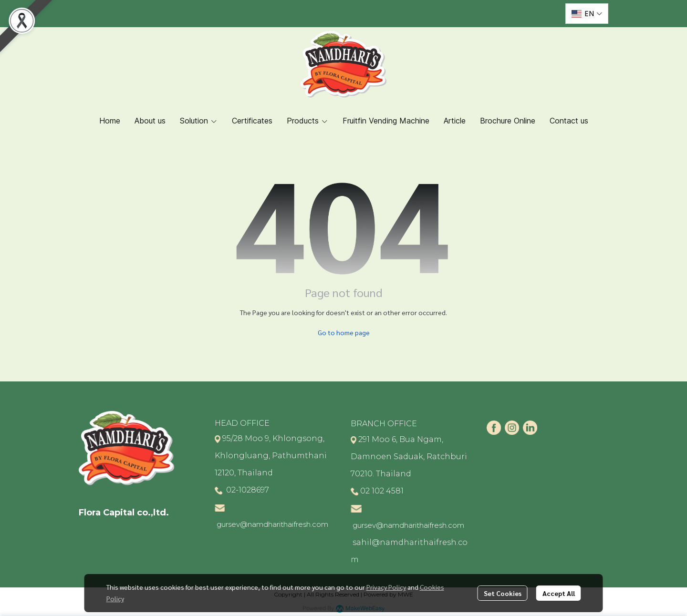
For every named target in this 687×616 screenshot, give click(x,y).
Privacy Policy (386, 587)
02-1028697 (247, 490)
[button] (587, 14)
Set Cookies (503, 593)
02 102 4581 (382, 491)
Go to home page (344, 332)
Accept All (559, 593)
